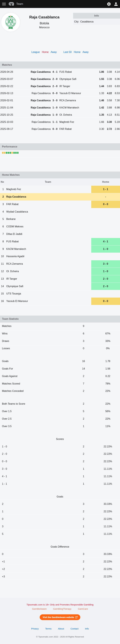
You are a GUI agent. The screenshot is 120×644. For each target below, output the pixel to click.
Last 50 (67, 52)
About (61, 629)
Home (77, 52)
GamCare (83, 609)
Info (87, 629)
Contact (75, 629)
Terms (48, 629)
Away (54, 52)
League (36, 52)
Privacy (35, 629)
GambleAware (39, 609)
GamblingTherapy (62, 609)
